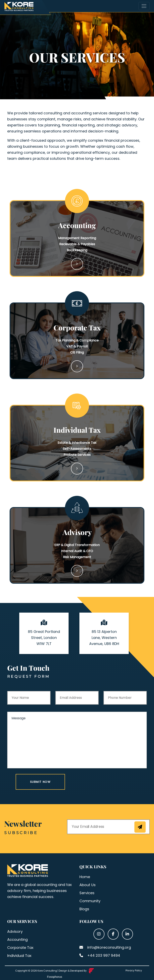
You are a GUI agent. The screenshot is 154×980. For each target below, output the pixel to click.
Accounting (17, 940)
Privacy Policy (134, 970)
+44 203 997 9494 (100, 955)
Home (85, 877)
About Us (88, 885)
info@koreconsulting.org (105, 947)
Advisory (15, 931)
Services (87, 893)
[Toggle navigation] (144, 6)
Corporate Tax (20, 948)
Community (90, 901)
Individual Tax (19, 956)
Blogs (84, 909)
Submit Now (40, 782)
